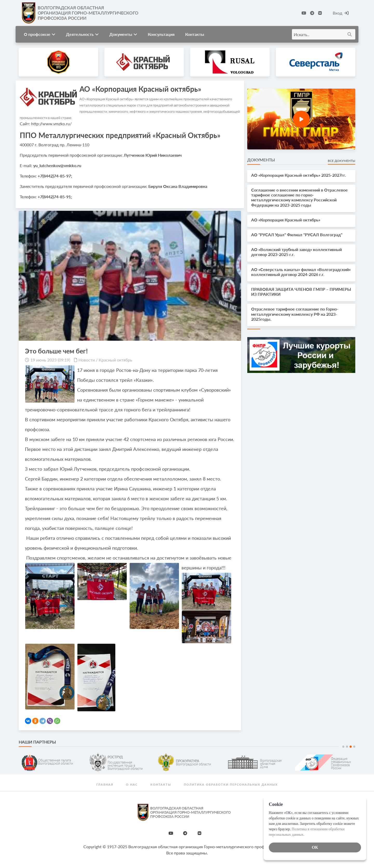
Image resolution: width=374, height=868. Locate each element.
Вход (341, 13)
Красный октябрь (115, 360)
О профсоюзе (40, 34)
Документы (123, 34)
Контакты (195, 34)
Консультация (161, 34)
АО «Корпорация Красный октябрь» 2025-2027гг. (299, 175)
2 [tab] (347, 747)
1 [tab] (343, 747)
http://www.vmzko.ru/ (51, 124)
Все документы (342, 161)
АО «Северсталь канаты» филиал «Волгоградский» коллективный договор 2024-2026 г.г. (301, 272)
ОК (315, 847)
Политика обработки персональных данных (231, 784)
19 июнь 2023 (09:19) (50, 360)
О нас (132, 784)
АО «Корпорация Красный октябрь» (286, 220)
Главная (105, 784)
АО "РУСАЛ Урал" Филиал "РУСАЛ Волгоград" (297, 235)
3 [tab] (351, 747)
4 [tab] (354, 747)
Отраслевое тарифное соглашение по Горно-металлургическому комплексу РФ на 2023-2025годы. (295, 314)
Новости (87, 360)
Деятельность (82, 34)
